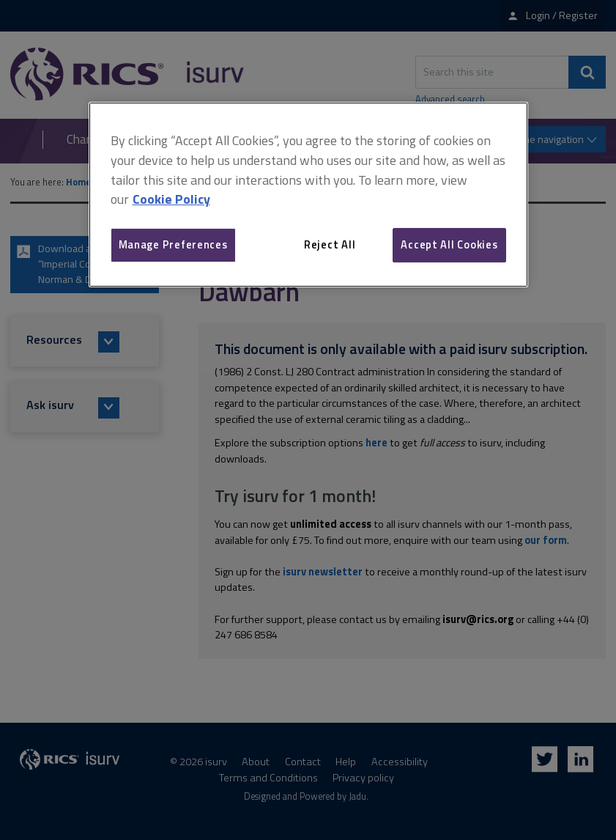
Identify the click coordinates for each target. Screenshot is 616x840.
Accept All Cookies (449, 244)
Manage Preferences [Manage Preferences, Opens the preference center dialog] (173, 244)
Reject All (330, 244)
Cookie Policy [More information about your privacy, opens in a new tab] (171, 199)
